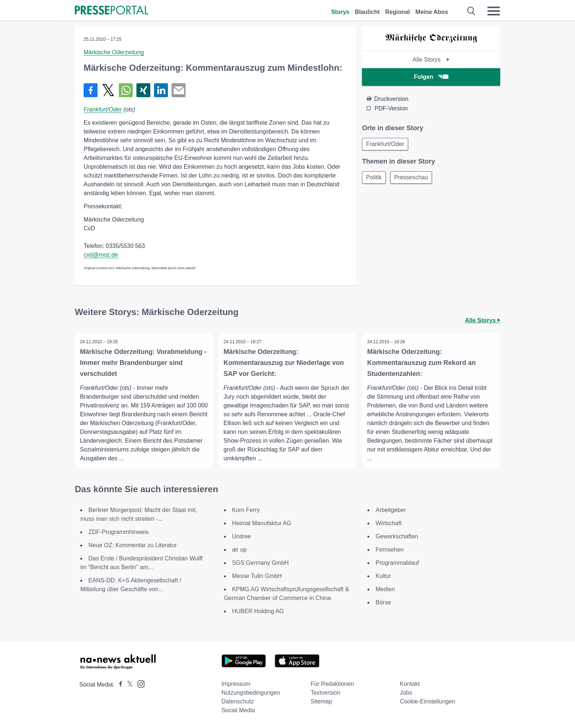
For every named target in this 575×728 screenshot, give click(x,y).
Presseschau (413, 178)
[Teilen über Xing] (143, 90)
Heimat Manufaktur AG (262, 523)
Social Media (238, 710)
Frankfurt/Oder (103, 109)
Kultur (383, 576)
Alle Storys (431, 60)
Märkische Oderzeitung (114, 52)
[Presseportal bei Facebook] (118, 685)
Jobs (406, 693)
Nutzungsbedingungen (251, 693)
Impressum (236, 684)
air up (239, 550)
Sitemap (321, 701)
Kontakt (410, 684)
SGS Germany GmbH (261, 563)
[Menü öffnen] (494, 11)
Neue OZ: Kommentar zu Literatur (133, 545)
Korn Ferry (246, 510)
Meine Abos (432, 12)
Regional (398, 12)
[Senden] (179, 90)
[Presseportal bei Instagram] (139, 683)
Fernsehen (390, 550)
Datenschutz (238, 701)
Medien (385, 589)
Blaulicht (367, 12)
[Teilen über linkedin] (161, 90)
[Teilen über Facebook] (91, 90)
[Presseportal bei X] (128, 685)
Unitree (242, 536)
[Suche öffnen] (471, 11)
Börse (383, 602)
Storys (340, 12)
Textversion (325, 693)
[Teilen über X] (108, 90)
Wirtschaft (389, 523)
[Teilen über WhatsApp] (126, 90)
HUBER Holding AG (258, 611)
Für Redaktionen (332, 684)
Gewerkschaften (397, 536)
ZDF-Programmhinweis (118, 532)
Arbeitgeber (391, 510)
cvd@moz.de (101, 255)
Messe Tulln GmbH (257, 576)
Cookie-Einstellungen (427, 701)
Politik (375, 178)
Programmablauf (397, 563)
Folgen (431, 77)
